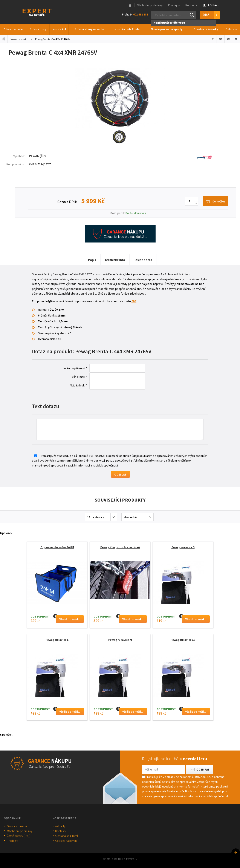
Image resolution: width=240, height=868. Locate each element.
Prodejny (174, 5)
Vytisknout (236, 39)
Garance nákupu (17, 826)
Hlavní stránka (130, 5)
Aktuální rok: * (78, 385)
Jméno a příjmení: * (75, 368)
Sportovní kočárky (206, 29)
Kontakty (191, 5)
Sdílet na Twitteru (221, 39)
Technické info (115, 260)
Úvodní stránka (4, 39)
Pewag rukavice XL (183, 640)
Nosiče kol (59, 29)
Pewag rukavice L (57, 640)
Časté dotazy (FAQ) (19, 836)
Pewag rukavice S (183, 547)
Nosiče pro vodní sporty (167, 29)
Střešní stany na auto (89, 29)
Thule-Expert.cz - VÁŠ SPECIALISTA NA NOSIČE (43, 12)
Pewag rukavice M (120, 640)
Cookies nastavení (66, 841)
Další (232, 28)
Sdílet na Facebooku (213, 39)
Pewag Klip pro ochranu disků (120, 547)
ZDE (134, 301)
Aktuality (60, 826)
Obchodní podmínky (150, 5)
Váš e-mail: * (80, 377)
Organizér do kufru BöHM (57, 547)
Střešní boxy (38, 29)
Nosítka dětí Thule (127, 29)
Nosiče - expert (18, 39)
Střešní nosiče (13, 29)
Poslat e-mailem (228, 39)
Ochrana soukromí (66, 836)
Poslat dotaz (143, 260)
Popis (92, 260)
